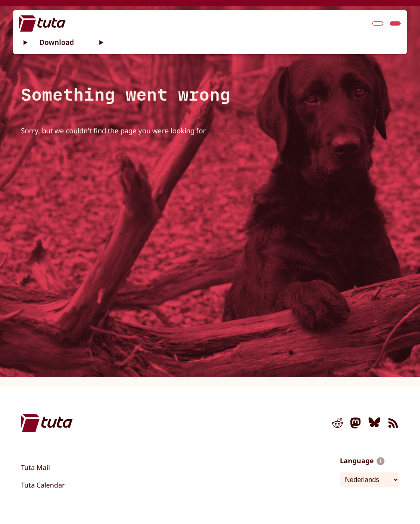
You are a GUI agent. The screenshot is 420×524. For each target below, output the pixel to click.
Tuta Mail (35, 467)
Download (57, 42)
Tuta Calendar (43, 485)
